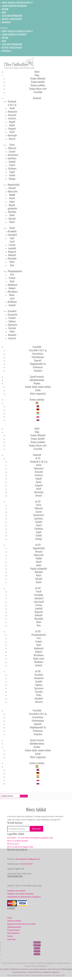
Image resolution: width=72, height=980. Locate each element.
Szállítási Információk (16, 891)
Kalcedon (12, 212)
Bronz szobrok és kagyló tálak (20, 847)
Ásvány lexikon (14, 930)
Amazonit (12, 115)
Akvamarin (12, 111)
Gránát (12, 175)
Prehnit (12, 278)
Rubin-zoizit (12, 297)
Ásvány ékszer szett (38, 89)
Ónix (12, 265)
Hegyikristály (14, 184)
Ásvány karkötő (38, 82)
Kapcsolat (6, 22)
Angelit (12, 122)
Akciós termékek (14, 921)
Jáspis (12, 201)
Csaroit (12, 151)
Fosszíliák (38, 92)
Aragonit (12, 128)
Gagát (12, 172)
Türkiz (12, 331)
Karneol (12, 218)
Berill (12, 132)
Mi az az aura (13, 844)
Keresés (37, 829)
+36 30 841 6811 (26, 864)
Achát (12, 108)
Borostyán (12, 135)
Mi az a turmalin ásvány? (18, 841)
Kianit (12, 222)
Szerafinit (12, 311)
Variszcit (12, 338)
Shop (37, 75)
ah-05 (38, 631)
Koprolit (38, 360)
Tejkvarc (12, 321)
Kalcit (12, 215)
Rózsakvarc (13, 291)
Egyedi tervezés (37, 376)
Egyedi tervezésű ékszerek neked (21, 924)
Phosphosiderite (15, 271)
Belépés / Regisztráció (12, 19)
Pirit (12, 274)
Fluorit (12, 165)
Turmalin (12, 328)
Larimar (12, 245)
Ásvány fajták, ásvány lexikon (38, 387)
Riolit (12, 281)
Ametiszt (12, 118)
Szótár (38, 390)
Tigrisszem (12, 325)
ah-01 (38, 458)
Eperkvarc (12, 158)
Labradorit (12, 235)
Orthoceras (38, 367)
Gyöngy (12, 179)
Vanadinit (12, 335)
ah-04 (38, 588)
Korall (12, 228)
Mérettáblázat (13, 933)
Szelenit (12, 305)
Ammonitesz (38, 353)
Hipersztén (13, 191)
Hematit (12, 188)
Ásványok (37, 98)
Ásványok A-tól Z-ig (12, 103)
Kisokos (37, 383)
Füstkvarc (12, 168)
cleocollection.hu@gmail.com (28, 859)
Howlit (12, 198)
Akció (37, 72)
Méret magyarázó (38, 393)
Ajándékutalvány (37, 380)
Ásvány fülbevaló (38, 78)
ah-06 (38, 671)
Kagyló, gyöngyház (12, 207)
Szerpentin (13, 314)
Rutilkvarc (12, 302)
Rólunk (5, 9)
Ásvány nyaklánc (38, 85)
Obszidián (12, 258)
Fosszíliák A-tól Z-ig (38, 350)
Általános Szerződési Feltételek (20, 894)
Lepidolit (12, 248)
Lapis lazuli (12, 240)
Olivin (12, 262)
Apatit (12, 125)
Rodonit (12, 288)
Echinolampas (38, 357)
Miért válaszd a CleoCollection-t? (17, 2)
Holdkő (12, 195)
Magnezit (12, 252)
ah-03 (38, 545)
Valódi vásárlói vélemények (14, 6)
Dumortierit (13, 155)
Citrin (12, 145)
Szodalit (12, 318)
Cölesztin (12, 148)
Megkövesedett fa (38, 364)
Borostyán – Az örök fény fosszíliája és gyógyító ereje (30, 838)
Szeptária (38, 370)
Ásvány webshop (37, 399)
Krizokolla (12, 231)
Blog (4, 12)
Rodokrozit (12, 285)
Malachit (12, 255)
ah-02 (38, 501)
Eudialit (12, 162)
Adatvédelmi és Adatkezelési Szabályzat (24, 897)
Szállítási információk (12, 16)
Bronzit (12, 139)
